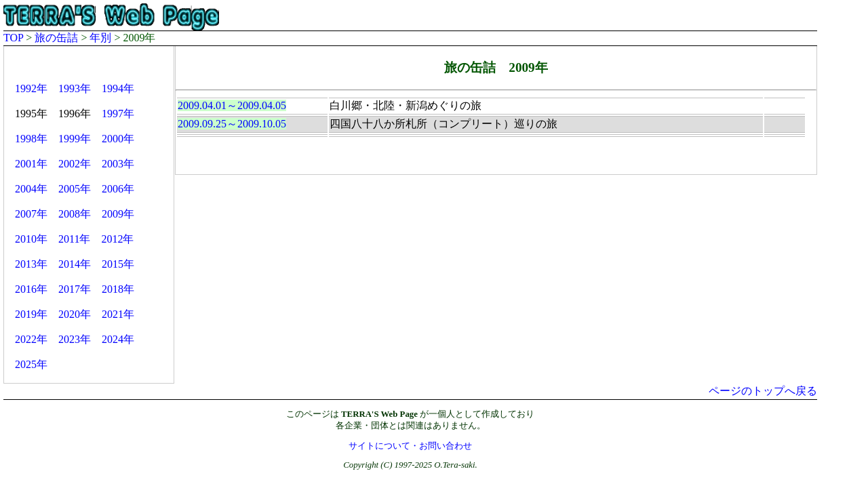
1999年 (75, 139)
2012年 (117, 239)
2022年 (31, 339)
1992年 (31, 88)
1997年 (118, 114)
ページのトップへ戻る (763, 391)
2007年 (31, 214)
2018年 (118, 289)
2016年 (31, 289)
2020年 (75, 314)
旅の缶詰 (56, 38)
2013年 (31, 264)
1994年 (118, 88)
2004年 (31, 189)
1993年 (75, 88)
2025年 (31, 364)
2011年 (74, 239)
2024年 (118, 339)
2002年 (75, 164)
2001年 (31, 164)
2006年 (118, 189)
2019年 (31, 314)
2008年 (75, 214)
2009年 (118, 214)
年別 (100, 38)
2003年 (118, 164)
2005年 (75, 189)
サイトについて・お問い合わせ (410, 446)
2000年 (118, 139)
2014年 (75, 264)
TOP (13, 38)
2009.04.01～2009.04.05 (232, 105)
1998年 (31, 139)
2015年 (118, 264)
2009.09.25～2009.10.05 (232, 124)
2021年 (118, 314)
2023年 (75, 339)
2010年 (31, 239)
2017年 (75, 289)
